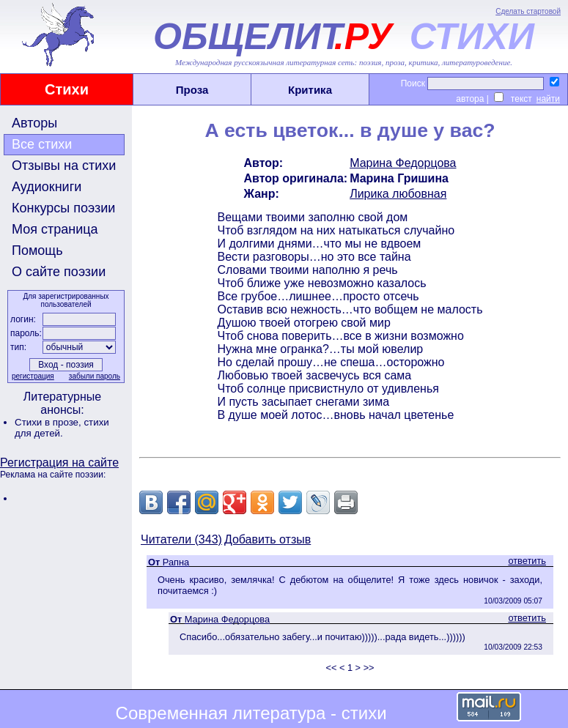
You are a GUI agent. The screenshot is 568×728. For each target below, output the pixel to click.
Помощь (37, 250)
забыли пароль (95, 376)
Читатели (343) (181, 539)
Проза (192, 90)
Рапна (176, 562)
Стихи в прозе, (49, 422)
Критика (310, 90)
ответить (527, 561)
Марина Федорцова (403, 163)
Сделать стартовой (528, 11)
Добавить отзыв (268, 539)
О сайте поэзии (59, 272)
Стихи (67, 89)
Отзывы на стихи (64, 166)
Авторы (34, 123)
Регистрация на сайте (59, 463)
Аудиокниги (47, 187)
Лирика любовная (398, 194)
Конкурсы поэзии (63, 208)
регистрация (33, 376)
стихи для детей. (62, 428)
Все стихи (42, 144)
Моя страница (55, 229)
